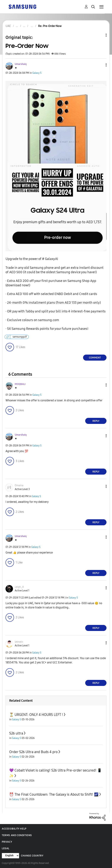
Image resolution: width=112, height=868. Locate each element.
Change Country (32, 856)
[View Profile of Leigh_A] (19, 587)
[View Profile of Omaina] (19, 486)
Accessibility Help (14, 829)
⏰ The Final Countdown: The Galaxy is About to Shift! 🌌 (54, 794)
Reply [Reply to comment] (96, 421)
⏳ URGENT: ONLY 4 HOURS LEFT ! (36, 715)
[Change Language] (10, 856)
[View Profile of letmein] (19, 642)
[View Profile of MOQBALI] (20, 384)
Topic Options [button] (100, 35)
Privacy (7, 842)
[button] (100, 65)
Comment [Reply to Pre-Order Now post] (95, 358)
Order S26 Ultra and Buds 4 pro (33, 752)
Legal (6, 848)
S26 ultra (16, 733)
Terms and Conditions (17, 835)
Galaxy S (37, 73)
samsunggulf (20, 337)
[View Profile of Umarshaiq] (21, 64)
